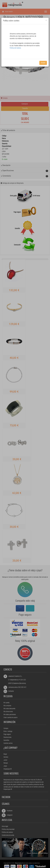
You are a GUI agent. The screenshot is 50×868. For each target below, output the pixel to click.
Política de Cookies (15, 48)
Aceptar (43, 63)
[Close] (46, 20)
